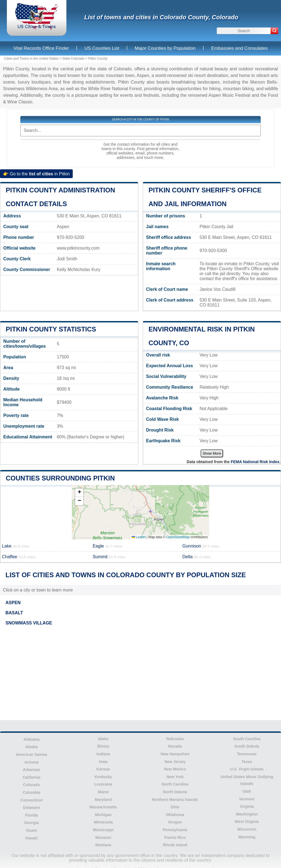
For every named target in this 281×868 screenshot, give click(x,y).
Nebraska (175, 739)
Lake (16, 546)
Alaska (31, 747)
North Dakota (175, 792)
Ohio (175, 807)
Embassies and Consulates (239, 48)
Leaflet (139, 537)
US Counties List (102, 48)
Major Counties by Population (165, 48)
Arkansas (31, 770)
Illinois (103, 746)
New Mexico (175, 769)
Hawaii (32, 838)
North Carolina (175, 784)
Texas (247, 762)
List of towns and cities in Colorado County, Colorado (161, 17)
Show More (212, 453)
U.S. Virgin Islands (247, 769)
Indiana (103, 754)
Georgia (31, 823)
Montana (103, 845)
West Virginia (247, 822)
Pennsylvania (175, 830)
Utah (247, 791)
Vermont (247, 799)
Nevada (175, 746)
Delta (196, 557)
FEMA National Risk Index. (256, 462)
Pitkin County (98, 59)
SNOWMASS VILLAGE (29, 623)
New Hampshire (175, 754)
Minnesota (103, 822)
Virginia (247, 806)
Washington (247, 814)
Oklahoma (175, 815)
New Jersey (175, 762)
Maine (103, 792)
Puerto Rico (175, 837)
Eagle (107, 546)
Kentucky (103, 777)
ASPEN (13, 603)
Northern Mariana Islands (175, 800)
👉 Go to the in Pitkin (36, 174)
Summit (109, 557)
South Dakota (247, 746)
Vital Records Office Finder (41, 48)
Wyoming (247, 837)
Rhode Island (175, 845)
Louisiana (103, 784)
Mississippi (103, 830)
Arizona (31, 762)
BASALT (14, 613)
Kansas (103, 769)
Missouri (103, 837)
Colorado (31, 785)
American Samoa (32, 754)
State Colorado (73, 59)
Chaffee (19, 557)
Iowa (103, 762)
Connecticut (31, 800)
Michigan (103, 815)
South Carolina (247, 739)
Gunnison (201, 546)
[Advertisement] (140, 674)
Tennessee (247, 754)
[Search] (274, 31)
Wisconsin (247, 829)
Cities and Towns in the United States (31, 59)
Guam (32, 830)
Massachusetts (103, 807)
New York (175, 777)
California (31, 777)
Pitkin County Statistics (51, 329)
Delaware (31, 808)
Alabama (32, 739)
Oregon (175, 822)
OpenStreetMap (178, 537)
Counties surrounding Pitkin (60, 478)
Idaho (103, 739)
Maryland (103, 800)
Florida (31, 815)
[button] (79, 493)
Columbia (32, 792)
